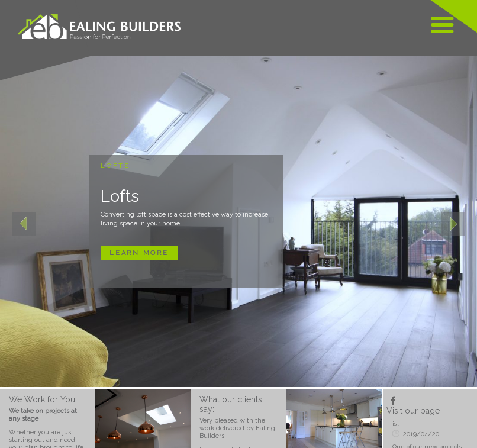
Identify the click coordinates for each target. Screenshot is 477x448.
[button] (24, 222)
